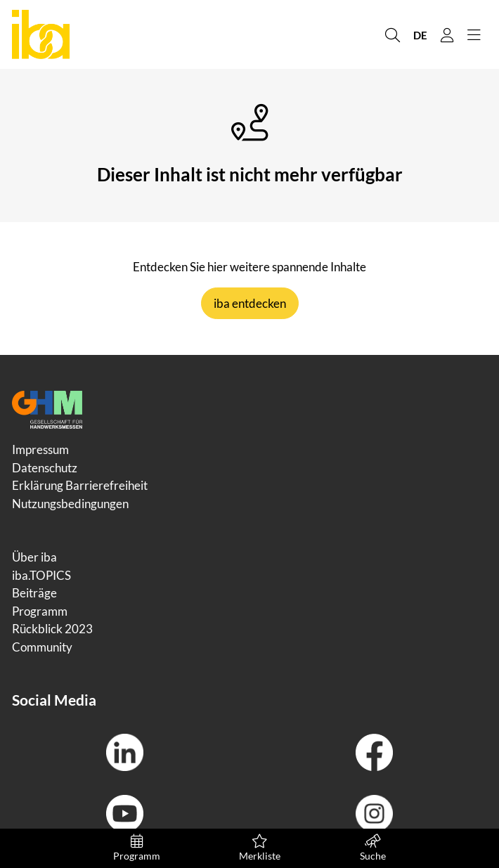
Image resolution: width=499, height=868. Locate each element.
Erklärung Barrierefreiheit (80, 485)
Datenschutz (45, 468)
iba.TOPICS (41, 575)
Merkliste (260, 848)
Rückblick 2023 (52, 629)
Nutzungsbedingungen (70, 504)
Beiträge (34, 593)
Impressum (40, 449)
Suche (373, 848)
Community (42, 647)
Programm (137, 848)
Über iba (34, 557)
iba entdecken (250, 303)
